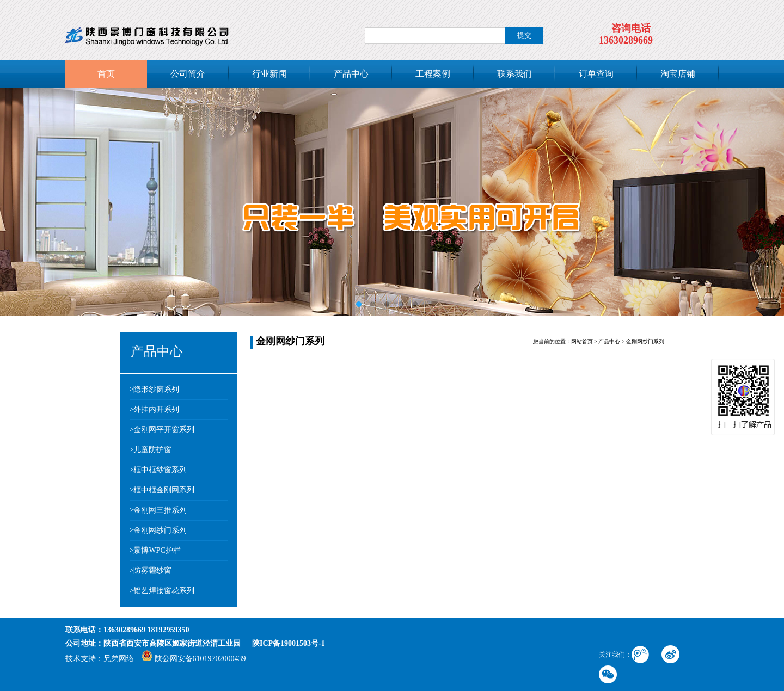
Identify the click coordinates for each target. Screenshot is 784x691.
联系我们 (514, 74)
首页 (106, 74)
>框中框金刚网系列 (162, 490)
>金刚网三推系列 (158, 510)
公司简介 (188, 74)
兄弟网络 (119, 659)
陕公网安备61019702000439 (194, 659)
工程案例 (433, 74)
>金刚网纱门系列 (158, 530)
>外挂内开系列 (155, 409)
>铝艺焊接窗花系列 (162, 591)
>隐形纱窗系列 (155, 389)
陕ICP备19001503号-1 (289, 643)
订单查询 (596, 74)
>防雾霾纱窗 (151, 570)
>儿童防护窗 (151, 450)
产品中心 (351, 74)
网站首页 (582, 341)
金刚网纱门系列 (645, 341)
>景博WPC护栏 (155, 550)
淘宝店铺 (678, 74)
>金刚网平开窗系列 (162, 430)
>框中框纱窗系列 (158, 470)
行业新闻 (269, 74)
